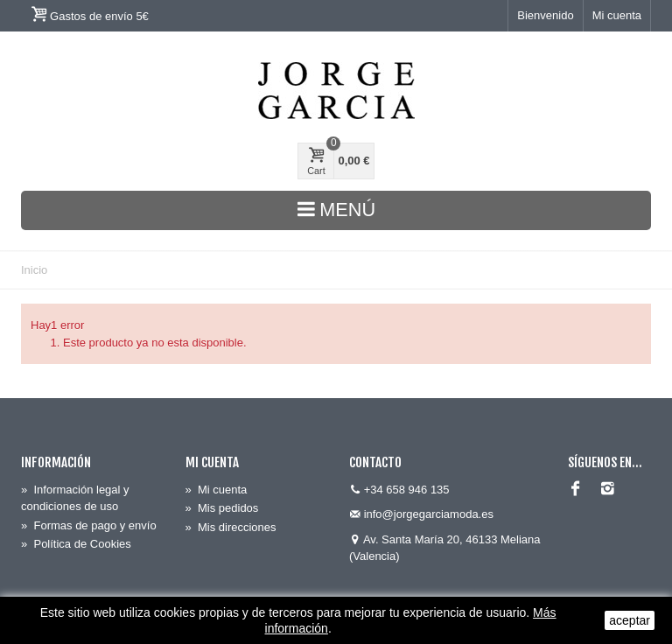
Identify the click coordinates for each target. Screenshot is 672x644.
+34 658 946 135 (407, 490)
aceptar (630, 620)
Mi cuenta (617, 15)
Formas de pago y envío (89, 525)
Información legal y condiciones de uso (75, 498)
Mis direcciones (231, 527)
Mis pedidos (222, 508)
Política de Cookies (76, 544)
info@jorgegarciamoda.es (429, 514)
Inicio (34, 270)
